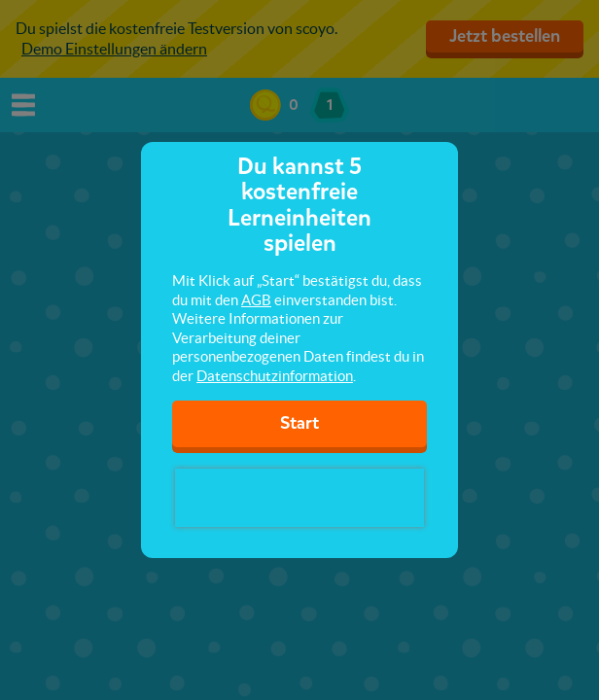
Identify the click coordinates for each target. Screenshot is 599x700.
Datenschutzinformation (275, 376)
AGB (256, 300)
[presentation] (299, 498)
